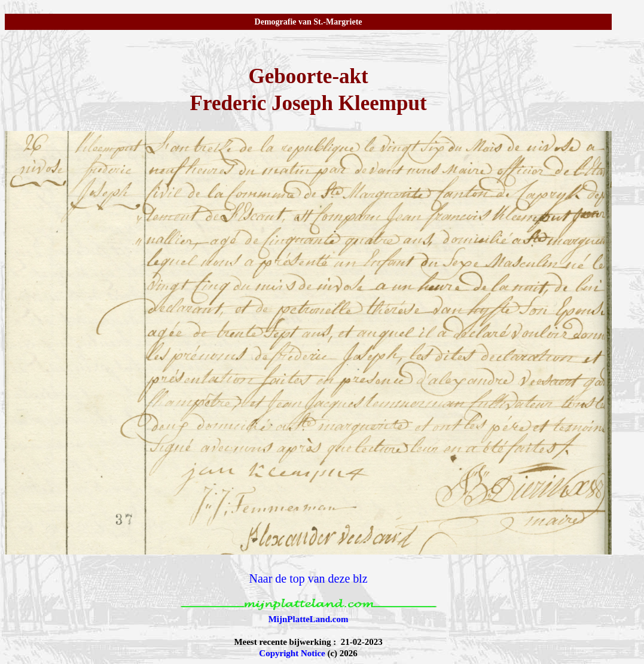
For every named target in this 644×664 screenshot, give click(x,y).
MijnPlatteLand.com (309, 619)
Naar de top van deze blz (308, 578)
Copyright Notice (292, 653)
